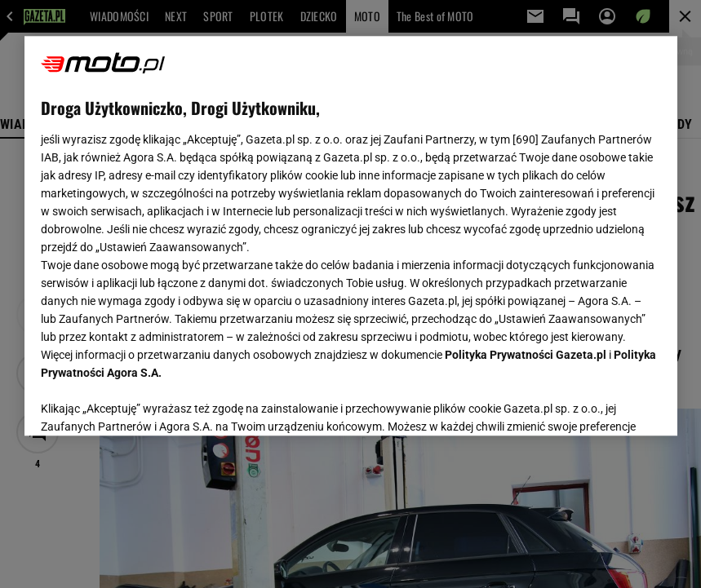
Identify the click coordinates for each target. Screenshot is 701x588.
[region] (351, 236)
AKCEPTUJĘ (605, 404)
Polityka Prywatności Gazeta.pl (526, 355)
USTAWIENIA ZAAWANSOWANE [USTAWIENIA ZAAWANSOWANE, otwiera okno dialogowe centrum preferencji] (147, 403)
